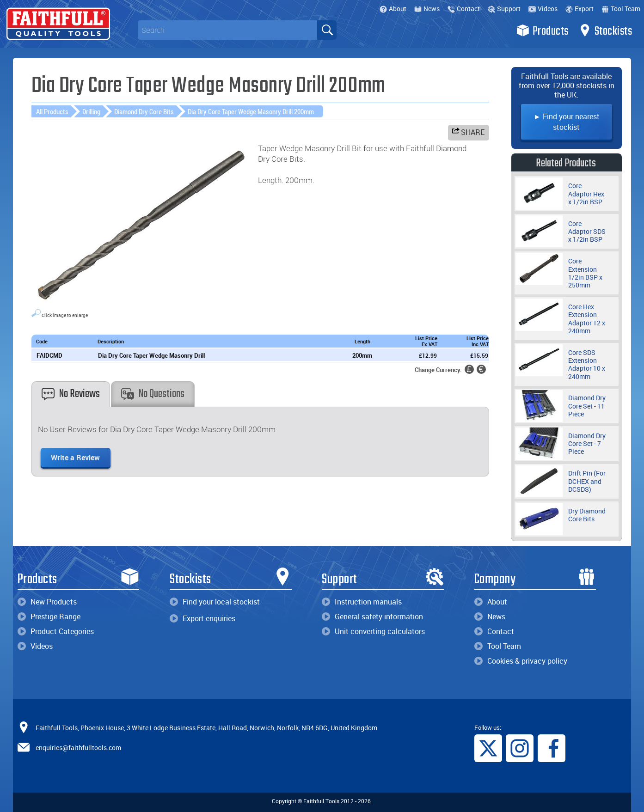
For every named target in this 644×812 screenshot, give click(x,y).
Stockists (605, 31)
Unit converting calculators (373, 631)
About (393, 9)
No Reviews (71, 394)
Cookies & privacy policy (521, 661)
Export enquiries (202, 618)
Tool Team (621, 9)
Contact (464, 9)
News (427, 9)
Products (543, 31)
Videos (543, 9)
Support (504, 9)
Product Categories (56, 631)
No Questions (153, 394)
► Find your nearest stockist (567, 122)
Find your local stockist (215, 602)
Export (580, 9)
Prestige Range (49, 617)
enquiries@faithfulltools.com (78, 748)
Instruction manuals (362, 602)
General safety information (372, 617)
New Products (47, 602)
